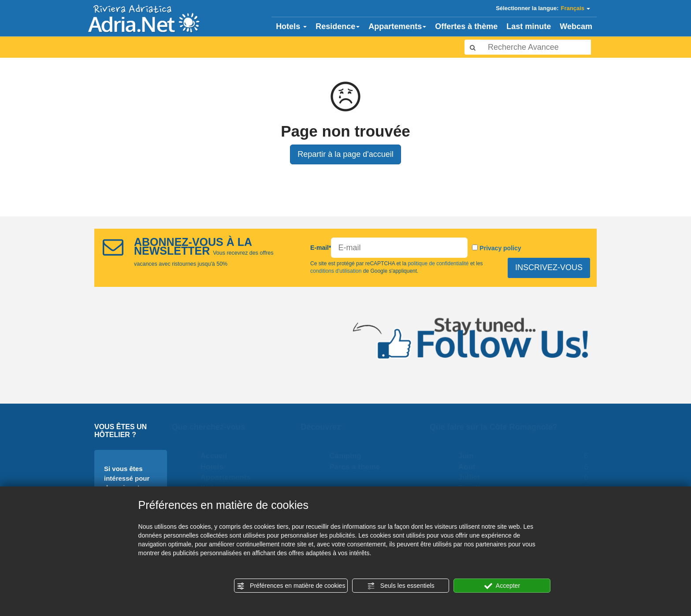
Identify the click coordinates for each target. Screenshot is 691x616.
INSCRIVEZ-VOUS (549, 267)
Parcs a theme (359, 467)
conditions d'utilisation (336, 271)
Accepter (502, 586)
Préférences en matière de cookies (291, 586)
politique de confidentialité (438, 263)
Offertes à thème (466, 26)
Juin (470, 456)
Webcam (576, 26)
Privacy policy (500, 248)
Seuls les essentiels (401, 586)
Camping (350, 456)
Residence (338, 26)
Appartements (397, 26)
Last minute (529, 26)
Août (471, 467)
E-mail (321, 248)
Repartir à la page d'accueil (345, 154)
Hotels (291, 26)
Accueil (218, 456)
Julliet (473, 477)
